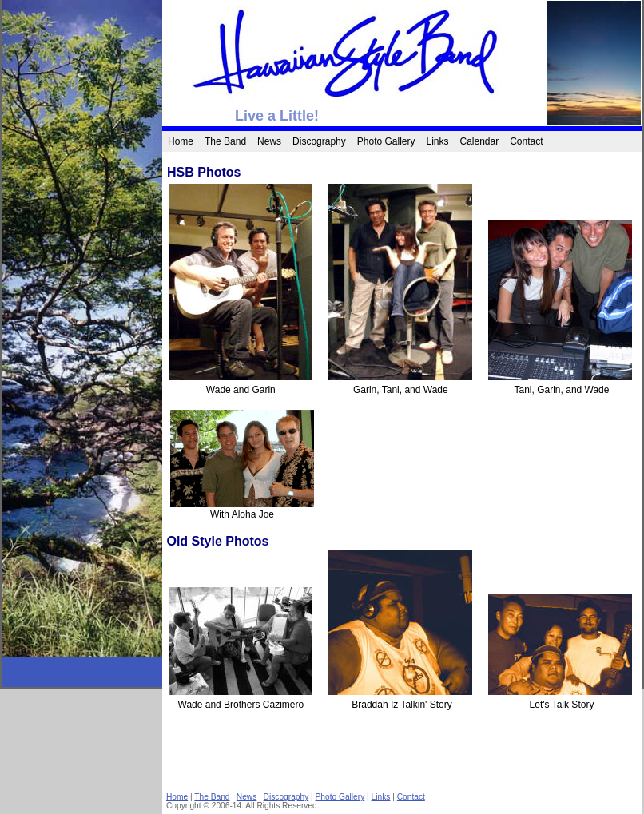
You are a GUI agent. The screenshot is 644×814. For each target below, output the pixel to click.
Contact (526, 141)
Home (181, 141)
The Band (225, 141)
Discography (319, 141)
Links (437, 141)
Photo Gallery (386, 141)
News (269, 141)
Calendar (480, 141)
